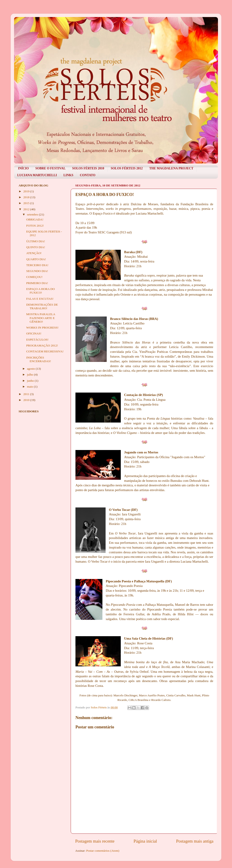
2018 (27, 197)
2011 (27, 394)
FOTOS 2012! (35, 226)
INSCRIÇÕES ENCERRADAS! (39, 359)
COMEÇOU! (34, 277)
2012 (27, 209)
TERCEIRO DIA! (37, 265)
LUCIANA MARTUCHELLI (37, 175)
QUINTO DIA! (36, 247)
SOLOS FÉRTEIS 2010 (88, 168)
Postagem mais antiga (195, 841)
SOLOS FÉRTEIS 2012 (127, 168)
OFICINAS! (34, 333)
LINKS (68, 175)
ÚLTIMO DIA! (36, 241)
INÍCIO (23, 168)
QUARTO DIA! (36, 259)
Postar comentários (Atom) (103, 851)
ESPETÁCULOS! (37, 340)
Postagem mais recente (95, 841)
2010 (27, 400)
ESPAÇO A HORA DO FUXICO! (41, 291)
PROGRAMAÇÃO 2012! (42, 345)
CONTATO (88, 175)
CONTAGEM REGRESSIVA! (45, 351)
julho (30, 375)
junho (31, 381)
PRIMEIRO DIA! (37, 283)
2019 (27, 191)
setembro (33, 214)
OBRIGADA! (35, 219)
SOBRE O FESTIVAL (51, 168)
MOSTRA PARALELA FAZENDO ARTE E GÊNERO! (41, 318)
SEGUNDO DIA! (37, 271)
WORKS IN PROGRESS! (42, 328)
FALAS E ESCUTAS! (40, 299)
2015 (27, 203)
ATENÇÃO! (34, 253)
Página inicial (145, 841)
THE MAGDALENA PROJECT (171, 168)
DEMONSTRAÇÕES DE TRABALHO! (42, 306)
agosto (31, 369)
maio (30, 387)
